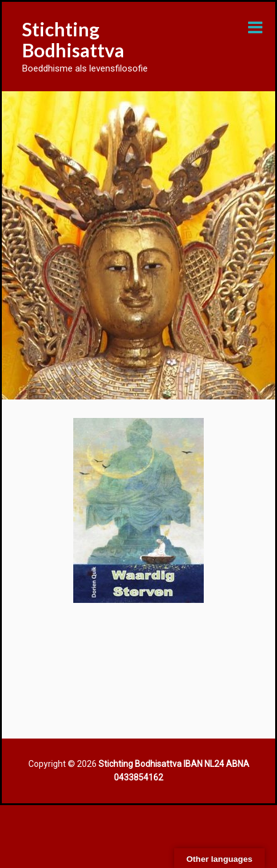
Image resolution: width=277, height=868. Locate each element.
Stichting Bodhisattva (73, 39)
